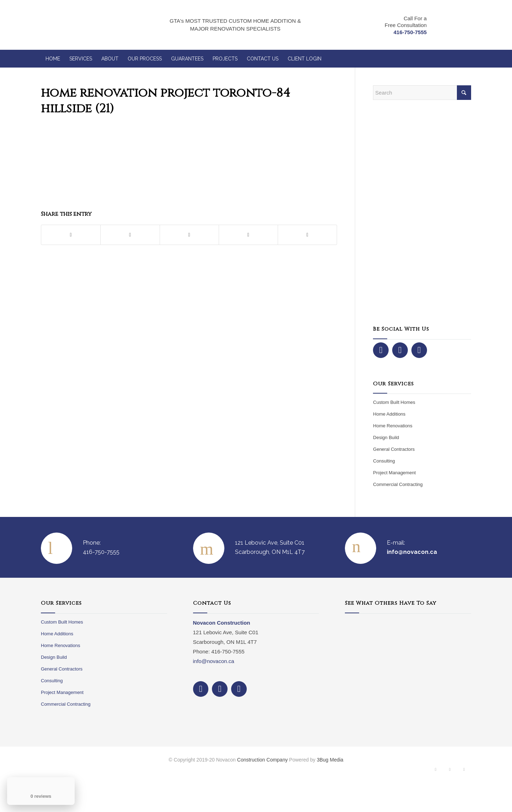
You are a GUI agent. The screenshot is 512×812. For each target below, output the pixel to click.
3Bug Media (330, 760)
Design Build (386, 437)
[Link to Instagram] (450, 771)
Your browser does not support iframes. (408, 670)
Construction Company (262, 760)
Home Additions (389, 414)
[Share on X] (130, 235)
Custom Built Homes (394, 402)
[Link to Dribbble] (464, 771)
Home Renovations (393, 426)
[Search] (422, 93)
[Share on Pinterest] (189, 235)
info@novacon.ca (214, 661)
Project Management (394, 473)
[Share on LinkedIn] (248, 235)
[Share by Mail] (307, 235)
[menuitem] (53, 59)
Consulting (384, 461)
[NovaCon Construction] (85, 25)
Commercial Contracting (398, 484)
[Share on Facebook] (71, 235)
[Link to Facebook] (436, 771)
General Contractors (394, 449)
